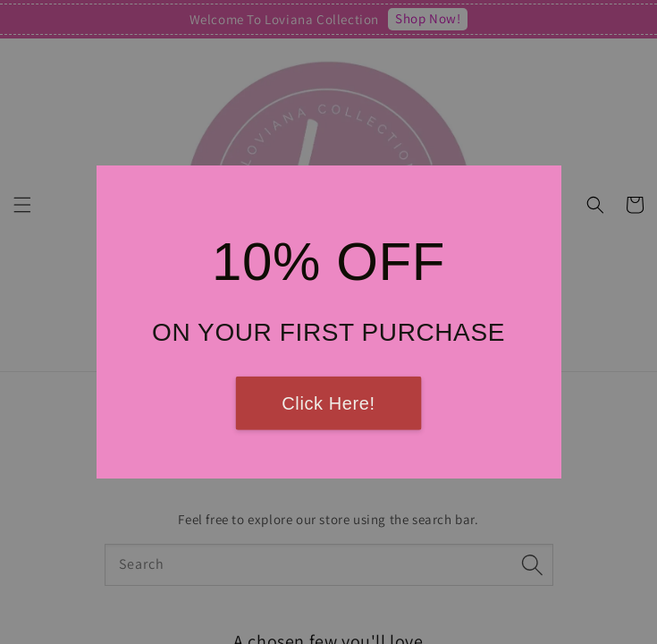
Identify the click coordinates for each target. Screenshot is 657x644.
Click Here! (328, 403)
